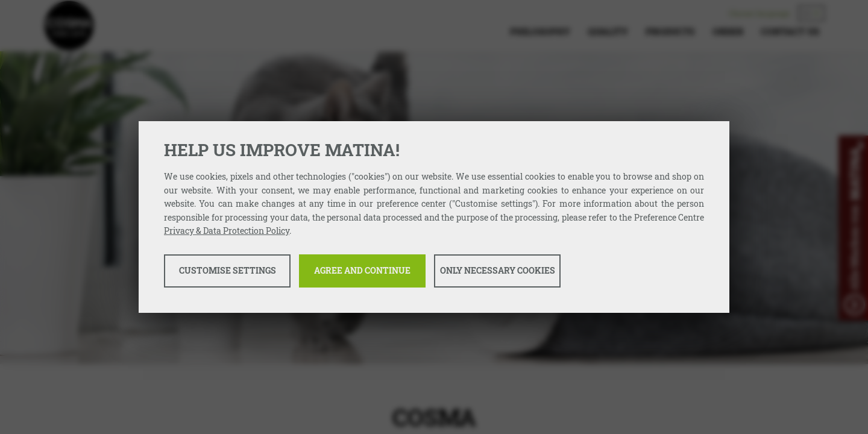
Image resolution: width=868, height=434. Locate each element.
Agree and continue (362, 270)
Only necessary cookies (498, 270)
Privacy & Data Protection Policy (227, 231)
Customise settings (228, 270)
